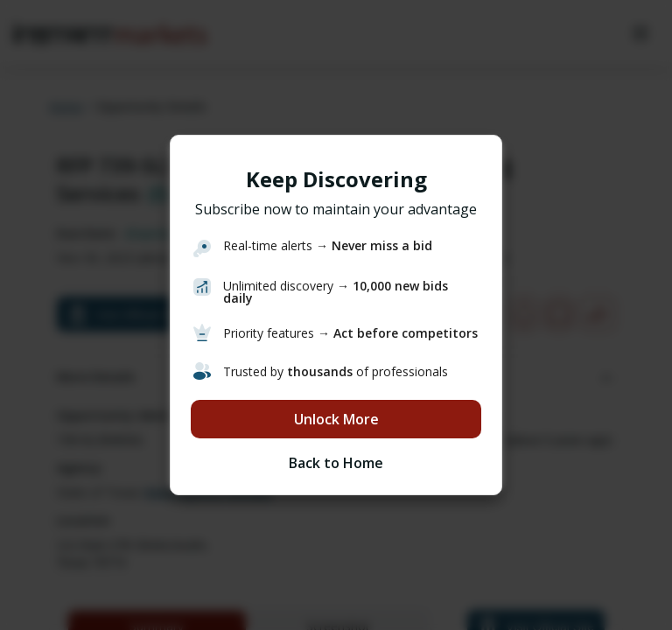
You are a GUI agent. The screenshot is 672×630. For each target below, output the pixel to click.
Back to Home (336, 463)
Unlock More (336, 419)
